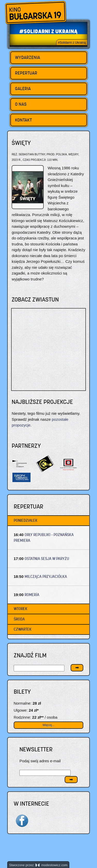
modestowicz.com (51, 865)
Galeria (23, 89)
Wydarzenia (28, 57)
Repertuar (26, 73)
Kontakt (23, 120)
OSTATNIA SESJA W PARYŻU (47, 559)
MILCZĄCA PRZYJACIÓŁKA (46, 576)
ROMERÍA (32, 595)
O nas (21, 104)
